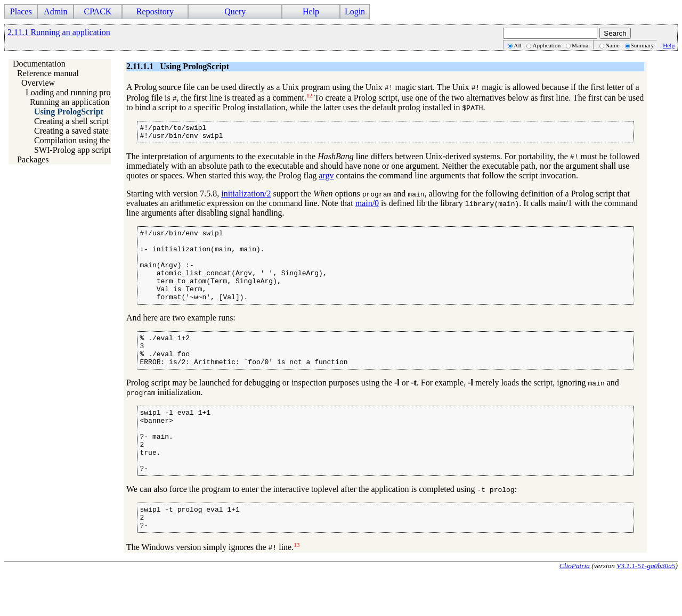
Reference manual (48, 73)
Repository (155, 11)
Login (355, 11)
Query (235, 11)
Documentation (39, 64)
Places (21, 11)
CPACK (98, 11)
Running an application (70, 102)
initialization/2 (246, 197)
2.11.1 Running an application (59, 32)
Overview (38, 83)
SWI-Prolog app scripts (74, 150)
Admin (55, 11)
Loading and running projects (76, 92)
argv (326, 179)
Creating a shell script (71, 121)
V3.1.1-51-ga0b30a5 (646, 607)
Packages (33, 159)
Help (311, 11)
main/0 (367, 206)
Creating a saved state (71, 131)
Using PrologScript (69, 112)
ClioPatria (575, 607)
